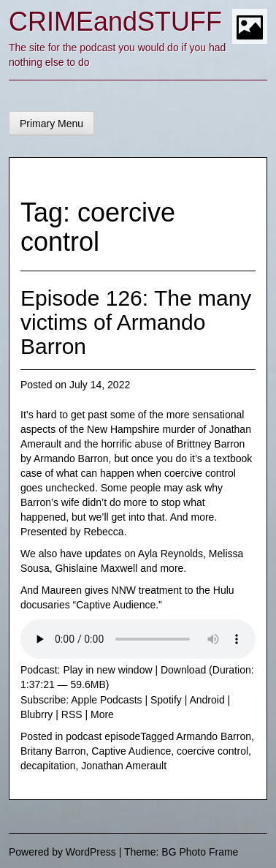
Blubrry (37, 714)
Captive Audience (131, 751)
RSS (72, 714)
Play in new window (107, 670)
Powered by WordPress (62, 852)
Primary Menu (51, 124)
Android (207, 700)
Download (183, 670)
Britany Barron (53, 751)
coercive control (212, 751)
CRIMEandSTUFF (115, 22)
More (102, 714)
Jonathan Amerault (124, 766)
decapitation (48, 766)
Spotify (166, 700)
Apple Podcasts (106, 700)
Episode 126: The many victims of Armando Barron (136, 322)
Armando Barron (214, 736)
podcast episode (103, 736)
